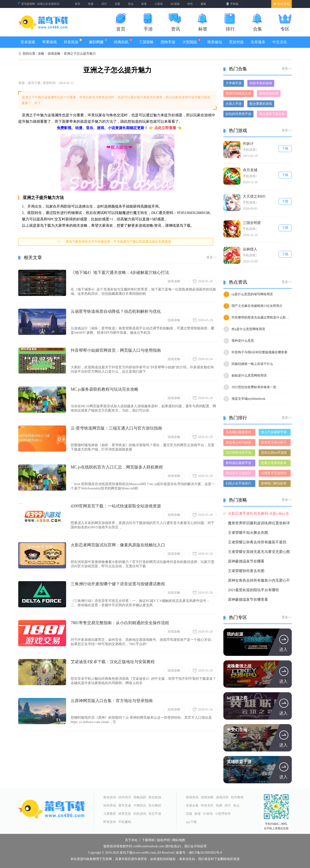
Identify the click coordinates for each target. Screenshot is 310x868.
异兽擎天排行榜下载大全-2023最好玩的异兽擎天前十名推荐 (274, 443)
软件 (190, 4)
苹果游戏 (49, 42)
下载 (285, 149)
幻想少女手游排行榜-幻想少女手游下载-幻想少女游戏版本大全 (239, 484)
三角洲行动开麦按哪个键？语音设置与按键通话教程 (118, 584)
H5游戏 (175, 4)
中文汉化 (280, 42)
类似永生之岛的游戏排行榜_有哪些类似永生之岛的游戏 (239, 474)
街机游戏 (140, 814)
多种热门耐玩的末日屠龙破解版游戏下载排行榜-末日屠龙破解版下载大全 (274, 484)
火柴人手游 (234, 104)
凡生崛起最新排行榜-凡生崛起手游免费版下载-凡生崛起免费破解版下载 (239, 433)
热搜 (91, 4)
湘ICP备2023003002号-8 (205, 853)
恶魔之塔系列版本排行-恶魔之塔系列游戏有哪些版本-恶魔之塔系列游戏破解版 (274, 464)
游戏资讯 (192, 797)
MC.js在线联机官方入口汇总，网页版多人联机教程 (117, 467)
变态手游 (155, 814)
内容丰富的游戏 (261, 83)
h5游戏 (208, 814)
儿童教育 (110, 814)
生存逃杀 (258, 42)
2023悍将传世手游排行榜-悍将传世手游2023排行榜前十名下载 (239, 454)
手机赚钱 (125, 822)
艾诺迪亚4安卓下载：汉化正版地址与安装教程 (113, 662)
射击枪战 (155, 797)
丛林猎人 (250, 249)
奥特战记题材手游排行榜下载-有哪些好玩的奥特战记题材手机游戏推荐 (239, 464)
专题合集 (192, 806)
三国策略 (146, 42)
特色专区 (207, 806)
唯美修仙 (215, 42)
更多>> (212, 257)
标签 (144, 4)
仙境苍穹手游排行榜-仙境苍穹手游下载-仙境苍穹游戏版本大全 (274, 474)
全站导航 (282, 4)
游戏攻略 (54, 54)
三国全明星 (252, 223)
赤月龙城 (250, 170)
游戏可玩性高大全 (238, 93)
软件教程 (237, 797)
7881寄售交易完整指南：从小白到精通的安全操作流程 (120, 623)
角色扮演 (110, 797)
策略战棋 (140, 797)
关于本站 (131, 840)
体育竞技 (125, 814)
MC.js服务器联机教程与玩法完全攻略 (105, 389)
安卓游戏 (28, 42)
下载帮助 (148, 840)
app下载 (191, 822)
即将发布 (110, 822)
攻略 (41, 54)
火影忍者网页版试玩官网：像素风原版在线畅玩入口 (118, 545)
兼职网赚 (98, 41)
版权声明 (163, 840)
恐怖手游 (168, 42)
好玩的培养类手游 (238, 114)
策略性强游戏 (269, 93)
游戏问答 (222, 797)
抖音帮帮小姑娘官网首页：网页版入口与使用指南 (116, 350)
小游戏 (159, 4)
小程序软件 (223, 814)
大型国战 (191, 41)
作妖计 (248, 144)
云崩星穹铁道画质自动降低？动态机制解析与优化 (116, 311)
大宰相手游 (234, 83)
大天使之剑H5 (254, 196)
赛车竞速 (125, 806)
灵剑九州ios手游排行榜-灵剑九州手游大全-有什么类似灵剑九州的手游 (274, 454)
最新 (203, 4)
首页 (77, 4)
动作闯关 (125, 797)
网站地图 (179, 840)
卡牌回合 (140, 806)
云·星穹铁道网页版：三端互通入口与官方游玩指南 (116, 428)
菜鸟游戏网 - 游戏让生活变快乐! (41, 4)
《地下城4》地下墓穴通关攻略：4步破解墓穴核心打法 (120, 272)
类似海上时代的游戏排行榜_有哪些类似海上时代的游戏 (239, 443)
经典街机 (123, 41)
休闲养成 (110, 806)
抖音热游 (73, 41)
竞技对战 (236, 42)
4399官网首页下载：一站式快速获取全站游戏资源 (116, 506)
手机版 (232, 4)
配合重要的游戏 (261, 104)
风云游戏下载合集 (272, 114)
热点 (131, 4)
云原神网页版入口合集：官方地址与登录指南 (112, 701)
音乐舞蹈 (155, 806)
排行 (104, 4)
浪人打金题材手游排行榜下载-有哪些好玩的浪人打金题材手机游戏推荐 (274, 433)
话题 (117, 4)
